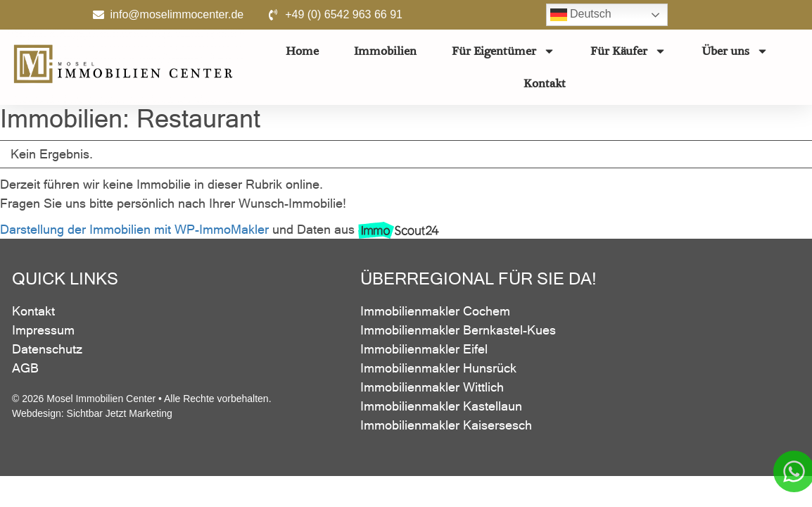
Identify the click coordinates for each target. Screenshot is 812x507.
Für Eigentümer (503, 51)
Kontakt (545, 83)
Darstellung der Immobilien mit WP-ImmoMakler (134, 232)
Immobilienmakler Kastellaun (441, 409)
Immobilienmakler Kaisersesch (446, 428)
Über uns (735, 51)
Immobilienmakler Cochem (435, 314)
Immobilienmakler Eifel (424, 352)
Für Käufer (628, 51)
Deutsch (581, 15)
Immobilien (385, 51)
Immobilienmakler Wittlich (432, 390)
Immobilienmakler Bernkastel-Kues (458, 333)
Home (302, 51)
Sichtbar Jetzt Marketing (120, 416)
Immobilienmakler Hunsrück (438, 371)
